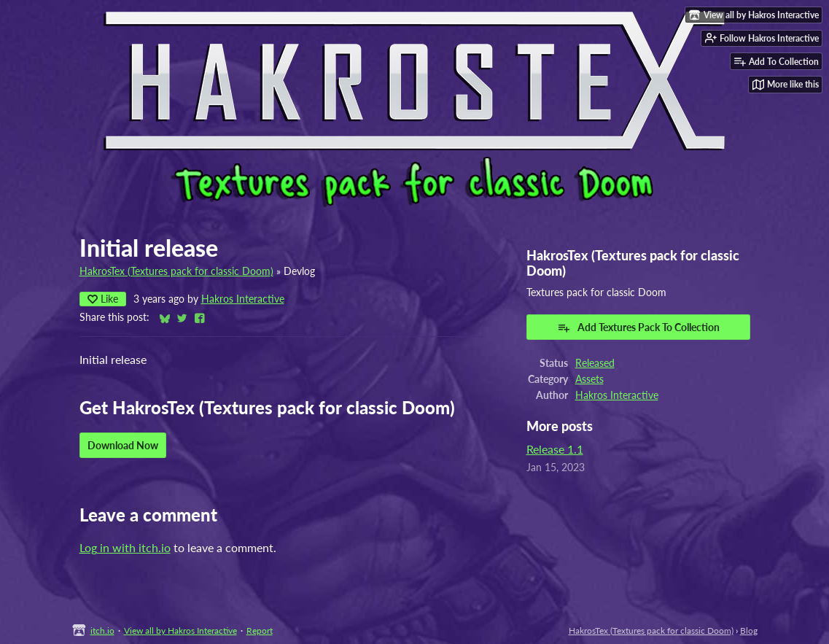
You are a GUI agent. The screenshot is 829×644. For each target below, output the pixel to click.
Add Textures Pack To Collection (638, 327)
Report (260, 631)
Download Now (123, 445)
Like (103, 299)
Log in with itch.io (125, 547)
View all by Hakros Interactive (180, 631)
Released (595, 363)
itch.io (102, 631)
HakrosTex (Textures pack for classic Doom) (176, 271)
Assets (589, 379)
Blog (749, 631)
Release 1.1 (555, 449)
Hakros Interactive (243, 299)
